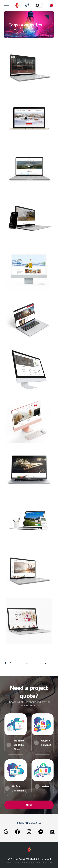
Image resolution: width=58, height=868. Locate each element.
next (46, 663)
